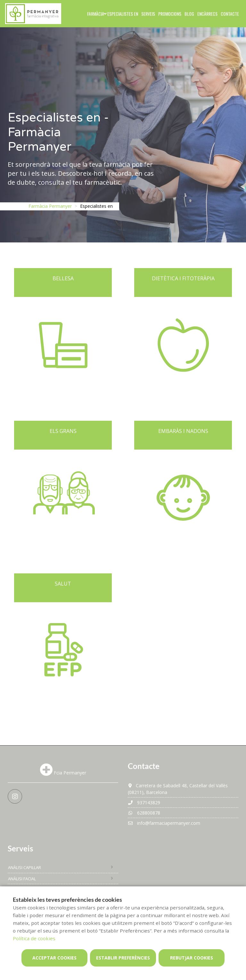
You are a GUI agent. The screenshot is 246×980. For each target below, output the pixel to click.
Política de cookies (34, 938)
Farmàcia (96, 14)
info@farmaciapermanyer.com (164, 823)
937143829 (144, 803)
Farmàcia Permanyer (50, 206)
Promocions (170, 14)
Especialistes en (123, 14)
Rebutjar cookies (192, 958)
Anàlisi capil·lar (25, 867)
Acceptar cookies (54, 958)
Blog (189, 14)
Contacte (230, 14)
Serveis (148, 14)
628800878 (144, 813)
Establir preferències (123, 958)
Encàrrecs (207, 14)
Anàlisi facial (22, 879)
